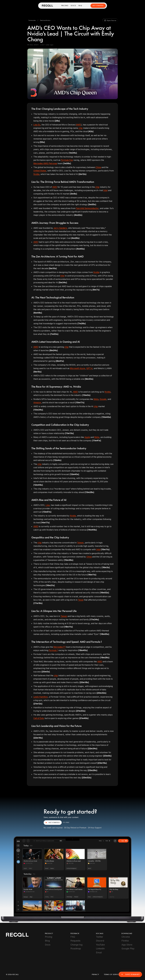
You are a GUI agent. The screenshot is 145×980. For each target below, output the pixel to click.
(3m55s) (92, 204)
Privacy (95, 975)
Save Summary (130, 974)
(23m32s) (87, 778)
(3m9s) (73, 194)
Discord (100, 941)
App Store (127, 945)
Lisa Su (37, 125)
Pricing (65, 6)
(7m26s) (82, 323)
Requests (75, 941)
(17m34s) (94, 620)
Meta (96, 399)
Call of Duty (39, 718)
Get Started (98, 6)
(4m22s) (78, 215)
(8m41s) (60, 361)
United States (40, 171)
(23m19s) (102, 763)
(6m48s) (38, 313)
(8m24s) (53, 350)
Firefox (125, 941)
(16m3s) (106, 567)
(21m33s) (81, 711)
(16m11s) (92, 575)
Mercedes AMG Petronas (45, 163)
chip (81, 128)
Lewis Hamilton (41, 697)
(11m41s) (97, 441)
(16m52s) (104, 593)
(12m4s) (57, 460)
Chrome (126, 937)
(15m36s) (68, 560)
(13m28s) (89, 492)
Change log (76, 945)
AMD (79, 125)
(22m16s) (38, 738)
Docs (73, 6)
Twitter (100, 937)
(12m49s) (38, 485)
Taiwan (80, 543)
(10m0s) (86, 395)
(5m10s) (53, 268)
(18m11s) (68, 627)
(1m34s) (73, 153)
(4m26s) (75, 238)
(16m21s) (50, 585)
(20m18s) (84, 682)
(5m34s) (63, 282)
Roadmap (76, 948)
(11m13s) (69, 433)
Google (103, 399)
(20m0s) (46, 672)
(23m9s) (107, 756)
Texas (81, 600)
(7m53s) (54, 334)
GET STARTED (53, 823)
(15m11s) (105, 549)
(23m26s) (92, 770)
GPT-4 (89, 368)
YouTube (100, 945)
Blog (47, 941)
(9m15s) (37, 372)
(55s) (42, 142)
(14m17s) (45, 523)
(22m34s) (92, 749)
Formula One (67, 160)
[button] (32, 20)
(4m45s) (80, 249)
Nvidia (36, 174)
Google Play (128, 948)
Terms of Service (112, 975)
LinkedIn (100, 948)
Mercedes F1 (59, 647)
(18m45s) (83, 650)
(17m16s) (38, 603)
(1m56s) (67, 163)
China (98, 167)
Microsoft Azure (78, 368)
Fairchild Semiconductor (87, 208)
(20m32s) (101, 693)
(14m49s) (92, 530)
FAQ (80, 6)
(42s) (91, 131)
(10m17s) (80, 402)
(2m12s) (82, 174)
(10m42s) (106, 417)
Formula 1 (53, 650)
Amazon (37, 402)
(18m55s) (104, 634)
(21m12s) (38, 704)
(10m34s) (38, 410)
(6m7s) (96, 290)
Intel (105, 190)
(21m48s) (84, 718)
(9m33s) (89, 379)
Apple (87, 437)
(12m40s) (74, 474)
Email (99, 952)
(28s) (57, 121)
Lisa (48, 505)
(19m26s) (105, 658)
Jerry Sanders (60, 228)
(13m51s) (47, 512)
